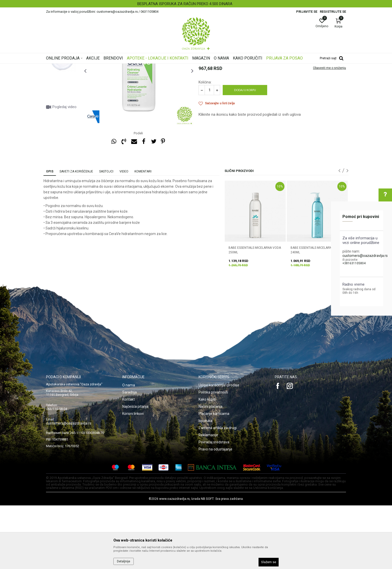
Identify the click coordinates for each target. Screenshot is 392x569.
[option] (196, 4)
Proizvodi (97, 67)
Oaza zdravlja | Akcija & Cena (67, 67)
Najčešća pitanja (135, 470)
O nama (129, 449)
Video (124, 235)
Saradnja (130, 456)
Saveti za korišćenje (76, 235)
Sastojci (106, 235)
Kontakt (129, 463)
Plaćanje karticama (214, 477)
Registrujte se (333, 12)
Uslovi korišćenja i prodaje (219, 449)
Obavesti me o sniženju (329, 132)
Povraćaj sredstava (214, 506)
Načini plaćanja (210, 470)
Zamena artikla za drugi (218, 491)
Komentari (143, 235)
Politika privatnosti (213, 456)
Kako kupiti (207, 463)
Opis (50, 235)
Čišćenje (167, 67)
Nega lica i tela (118, 67)
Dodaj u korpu (245, 154)
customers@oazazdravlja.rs (365, 256)
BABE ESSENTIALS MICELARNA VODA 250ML (255, 314)
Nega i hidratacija (145, 67)
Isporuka (205, 484)
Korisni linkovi (133, 477)
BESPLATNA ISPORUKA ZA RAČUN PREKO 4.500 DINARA (195, 4)
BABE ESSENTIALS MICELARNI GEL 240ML (315, 314)
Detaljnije (124, 561)
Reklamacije (208, 499)
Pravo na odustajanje (215, 513)
